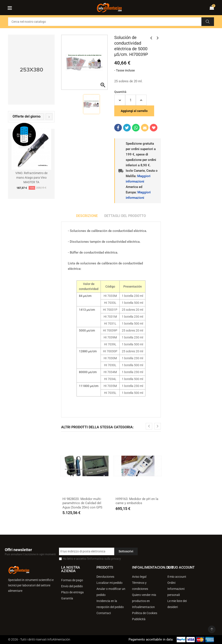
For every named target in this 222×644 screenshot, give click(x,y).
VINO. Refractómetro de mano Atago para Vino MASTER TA (31, 178)
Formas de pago (72, 580)
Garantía (67, 598)
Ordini (171, 583)
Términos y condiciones (140, 586)
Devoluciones (105, 577)
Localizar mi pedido (109, 583)
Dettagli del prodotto (125, 216)
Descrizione (87, 216)
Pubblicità (139, 619)
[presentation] (40, 117)
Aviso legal (139, 577)
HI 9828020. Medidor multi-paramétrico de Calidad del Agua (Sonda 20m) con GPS (82, 503)
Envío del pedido (72, 586)
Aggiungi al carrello (134, 111)
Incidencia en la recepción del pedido (110, 604)
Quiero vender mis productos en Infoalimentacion (144, 601)
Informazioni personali (176, 592)
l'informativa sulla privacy (104, 559)
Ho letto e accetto (92, 559)
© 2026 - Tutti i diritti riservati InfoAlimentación (39, 639)
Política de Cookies (145, 613)
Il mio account (177, 577)
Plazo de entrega (72, 592)
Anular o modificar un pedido (111, 592)
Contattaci (104, 613)
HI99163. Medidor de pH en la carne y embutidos (137, 501)
